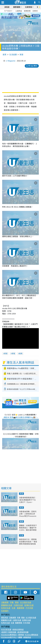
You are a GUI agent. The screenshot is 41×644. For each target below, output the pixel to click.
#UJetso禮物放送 (31, 635)
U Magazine (11, 61)
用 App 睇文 (33, 66)
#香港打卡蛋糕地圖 (9, 632)
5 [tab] (24, 16)
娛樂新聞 (27, 11)
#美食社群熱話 (18, 630)
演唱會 (7, 7)
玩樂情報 (29, 7)
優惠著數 (17, 7)
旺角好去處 (6, 608)
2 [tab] (18, 16)
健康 (21, 521)
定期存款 (36, 11)
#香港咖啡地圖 (23, 632)
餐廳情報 (21, 608)
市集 (12, 603)
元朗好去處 (18, 605)
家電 (13, 354)
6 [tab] (27, 16)
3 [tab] (20, 16)
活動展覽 (5, 603)
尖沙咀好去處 (26, 603)
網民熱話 (5, 618)
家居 (21, 55)
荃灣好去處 (29, 605)
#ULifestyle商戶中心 (9, 637)
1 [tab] (16, 16)
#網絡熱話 (27, 637)
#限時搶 (21, 635)
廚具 (21, 354)
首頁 (4, 55)
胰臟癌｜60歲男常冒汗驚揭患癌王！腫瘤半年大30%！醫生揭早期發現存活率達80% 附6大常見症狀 (28, 530)
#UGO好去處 (6, 630)
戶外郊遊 (29, 608)
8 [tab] (22, 18)
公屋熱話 (19, 11)
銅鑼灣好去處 (7, 605)
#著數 (20, 637)
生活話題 (13, 55)
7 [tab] (20, 18)
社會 (21, 535)
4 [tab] (22, 16)
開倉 (17, 603)
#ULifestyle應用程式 (9, 635)
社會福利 (5, 611)
